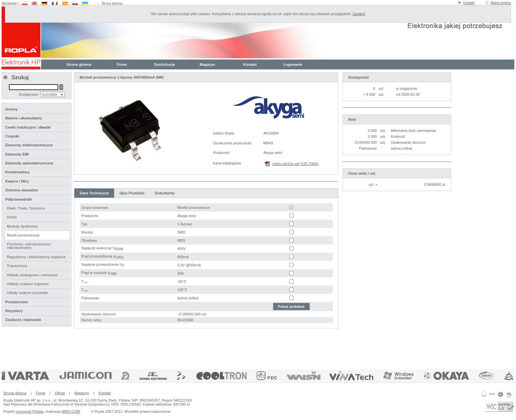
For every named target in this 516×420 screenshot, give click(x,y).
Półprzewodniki (19, 199)
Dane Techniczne (94, 193)
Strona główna (112, 3)
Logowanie (293, 64)
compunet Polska (29, 411)
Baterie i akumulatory (24, 118)
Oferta (60, 393)
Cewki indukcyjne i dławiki (28, 127)
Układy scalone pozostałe (27, 293)
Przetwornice (16, 302)
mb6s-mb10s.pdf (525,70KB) (295, 164)
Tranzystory (17, 266)
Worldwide (9, 3)
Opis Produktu (132, 193)
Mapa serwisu (501, 3)
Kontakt (469, 3)
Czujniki (12, 136)
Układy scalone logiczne (28, 284)
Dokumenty (165, 193)
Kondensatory (17, 172)
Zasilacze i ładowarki (23, 320)
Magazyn (207, 64)
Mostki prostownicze (23, 235)
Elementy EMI (17, 154)
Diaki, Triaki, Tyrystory (26, 208)
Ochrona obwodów (22, 190)
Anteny (11, 109)
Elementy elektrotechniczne (29, 145)
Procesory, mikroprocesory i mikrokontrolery (29, 246)
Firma (122, 64)
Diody (12, 217)
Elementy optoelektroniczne (29, 163)
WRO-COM (71, 411)
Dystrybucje (165, 64)
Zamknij (359, 14)
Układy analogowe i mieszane (32, 275)
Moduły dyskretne (22, 226)
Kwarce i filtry (17, 181)
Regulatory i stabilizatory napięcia (36, 257)
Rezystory (14, 311)
